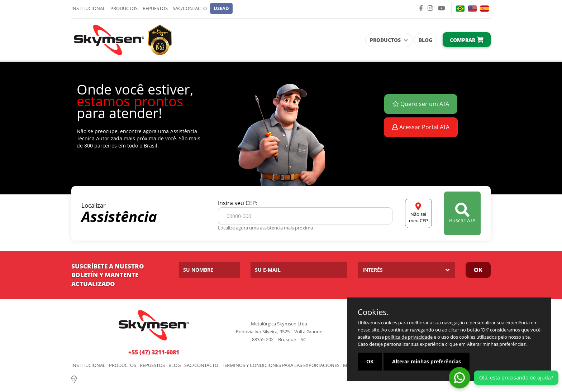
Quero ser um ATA (421, 104)
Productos (124, 8)
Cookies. (373, 312)
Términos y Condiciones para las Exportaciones (281, 365)
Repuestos (155, 8)
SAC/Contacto (190, 8)
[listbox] (406, 270)
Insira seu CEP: (238, 203)
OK (478, 270)
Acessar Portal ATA (421, 127)
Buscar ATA (462, 213)
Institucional (88, 8)
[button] (221, 8)
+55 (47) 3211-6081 (154, 352)
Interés (373, 270)
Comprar (467, 40)
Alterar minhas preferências (427, 361)
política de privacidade (409, 337)
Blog (425, 40)
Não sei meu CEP (418, 213)
